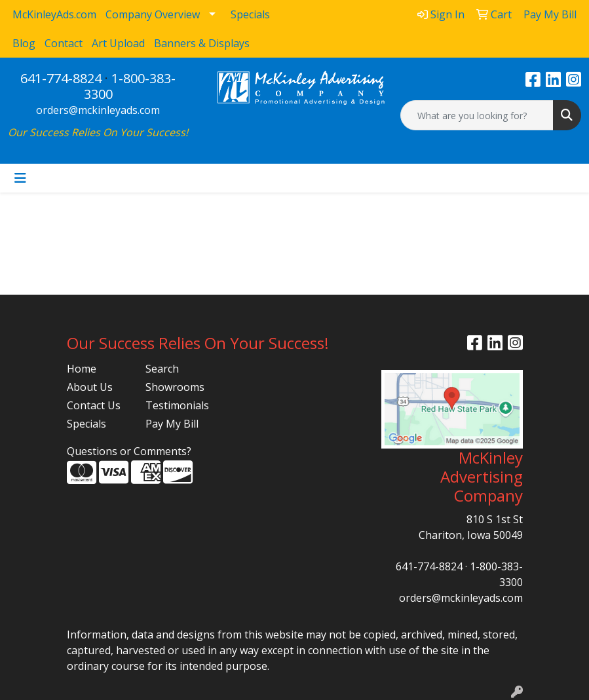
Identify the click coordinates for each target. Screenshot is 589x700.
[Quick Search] (477, 115)
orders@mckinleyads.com (98, 110)
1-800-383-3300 (130, 86)
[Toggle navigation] (20, 178)
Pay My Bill (172, 424)
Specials (86, 424)
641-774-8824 (61, 78)
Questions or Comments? (129, 451)
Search (162, 369)
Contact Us (94, 405)
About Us (90, 387)
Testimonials (177, 405)
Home (82, 369)
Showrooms (175, 387)
